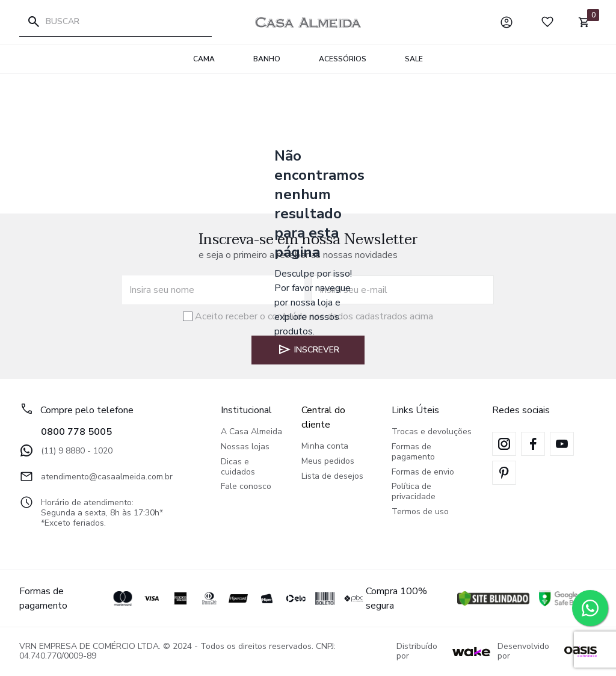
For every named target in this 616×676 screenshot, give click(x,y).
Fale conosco (246, 487)
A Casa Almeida (251, 432)
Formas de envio (423, 472)
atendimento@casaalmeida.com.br (96, 476)
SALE (414, 59)
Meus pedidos (328, 462)
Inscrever (308, 349)
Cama (204, 59)
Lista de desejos (332, 477)
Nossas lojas (245, 447)
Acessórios (343, 59)
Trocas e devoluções (432, 432)
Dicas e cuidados (238, 467)
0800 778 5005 (76, 432)
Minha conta (325, 447)
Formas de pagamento (413, 452)
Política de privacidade (414, 492)
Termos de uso (420, 512)
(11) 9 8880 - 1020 (66, 450)
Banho (267, 59)
